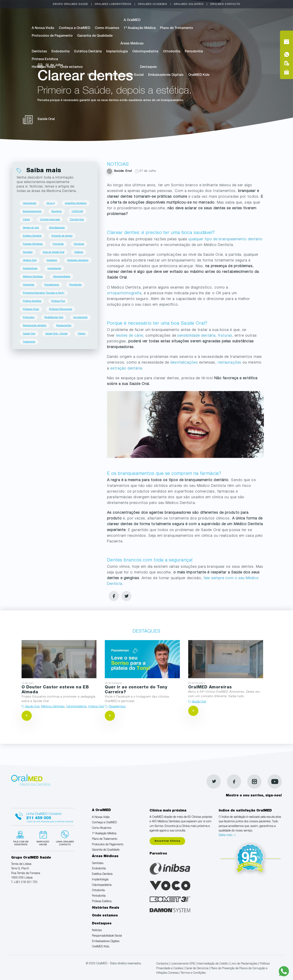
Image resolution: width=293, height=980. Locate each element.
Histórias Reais (44, 67)
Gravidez (28, 252)
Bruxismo (57, 211)
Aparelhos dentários (76, 203)
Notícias (94, 75)
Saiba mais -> (227, 835)
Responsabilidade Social (124, 75)
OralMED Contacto (225, 4)
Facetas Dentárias (33, 244)
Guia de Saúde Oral (54, 252)
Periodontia (194, 52)
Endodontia (61, 52)
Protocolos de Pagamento (52, 36)
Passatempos (52, 285)
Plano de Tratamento (177, 28)
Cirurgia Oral (77, 219)
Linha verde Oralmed (64, 838)
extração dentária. (127, 369)
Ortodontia (172, 52)
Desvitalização (57, 228)
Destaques (148, 67)
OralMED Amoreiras (210, 688)
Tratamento (29, 342)
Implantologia (117, 52)
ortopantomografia (124, 293)
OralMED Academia (153, 4)
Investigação (54, 268)
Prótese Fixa (58, 301)
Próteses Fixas (31, 309)
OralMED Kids (199, 75)
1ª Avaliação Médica (140, 28)
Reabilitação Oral (54, 317)
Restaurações (64, 325)
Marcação (259, 21)
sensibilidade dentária (196, 336)
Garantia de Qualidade (95, 36)
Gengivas (79, 244)
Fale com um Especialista (22, 838)
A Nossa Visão (43, 28)
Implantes (52, 260)
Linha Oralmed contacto (43, 816)
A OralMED (132, 20)
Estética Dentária (88, 52)
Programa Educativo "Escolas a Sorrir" (44, 293)
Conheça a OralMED (74, 28)
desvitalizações (184, 363)
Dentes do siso (31, 228)
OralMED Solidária (189, 4)
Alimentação (30, 203)
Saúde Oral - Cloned (56, 334)
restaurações (230, 363)
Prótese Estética (45, 60)
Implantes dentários (78, 260)
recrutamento (80, 317)
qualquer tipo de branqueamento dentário (225, 239)
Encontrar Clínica (167, 841)
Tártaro (81, 334)
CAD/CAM (77, 211)
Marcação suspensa (43, 838)
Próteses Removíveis (61, 309)
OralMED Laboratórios (113, 4)
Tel (259, 30)
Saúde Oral (29, 334)
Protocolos (29, 317)
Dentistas (39, 52)
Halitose (79, 252)
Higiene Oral (30, 260)
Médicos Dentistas (33, 277)
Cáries (26, 219)
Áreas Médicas (132, 44)
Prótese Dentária (32, 301)
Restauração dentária (34, 325)
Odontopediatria (145, 52)
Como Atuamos (107, 28)
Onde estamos (71, 67)
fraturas (225, 336)
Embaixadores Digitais (166, 75)
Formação (58, 244)
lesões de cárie (130, 336)
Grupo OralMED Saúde (70, 4)
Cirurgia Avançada (50, 219)
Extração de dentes (62, 236)
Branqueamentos (32, 211)
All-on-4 (51, 203)
